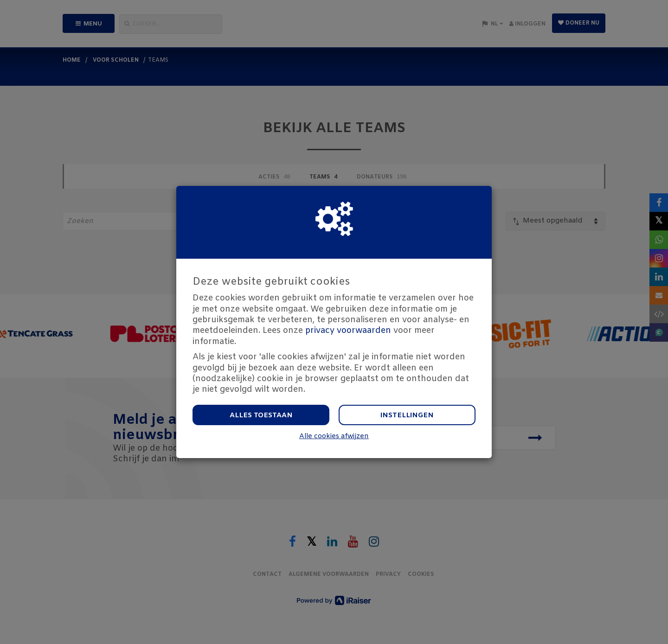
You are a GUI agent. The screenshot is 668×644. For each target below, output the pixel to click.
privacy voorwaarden (348, 331)
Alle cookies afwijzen (334, 437)
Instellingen (407, 415)
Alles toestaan (261, 415)
